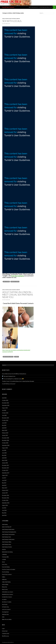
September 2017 (6, 473)
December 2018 (6, 438)
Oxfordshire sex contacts (8, 592)
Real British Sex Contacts (8, 594)
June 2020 (4, 415)
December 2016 (6, 495)
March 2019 (5, 430)
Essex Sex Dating (6, 567)
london (17, 357)
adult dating (6, 282)
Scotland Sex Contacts (7, 597)
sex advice (4, 599)
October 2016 (5, 500)
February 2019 (5, 433)
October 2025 (5, 400)
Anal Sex (4, 549)
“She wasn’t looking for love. (9, 376)
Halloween (4, 579)
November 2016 (6, 498)
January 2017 (5, 493)
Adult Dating (6, 19)
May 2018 (4, 455)
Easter (3, 562)
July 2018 (4, 450)
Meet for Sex (5, 589)
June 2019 (4, 423)
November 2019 (6, 418)
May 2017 (4, 483)
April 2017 (4, 485)
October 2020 (5, 413)
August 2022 (5, 408)
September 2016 (6, 503)
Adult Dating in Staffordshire (8, 539)
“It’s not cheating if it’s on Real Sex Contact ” (13, 379)
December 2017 (6, 465)
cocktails (4, 559)
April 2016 (4, 515)
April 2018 (4, 458)
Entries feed (5, 631)
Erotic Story (5, 564)
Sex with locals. (12, 21)
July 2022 (4, 410)
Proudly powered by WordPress (8, 642)
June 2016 (4, 510)
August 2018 (5, 448)
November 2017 (6, 468)
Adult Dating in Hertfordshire (8, 534)
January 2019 (5, 435)
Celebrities (4, 554)
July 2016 (4, 508)
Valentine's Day (5, 614)
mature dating (5, 584)
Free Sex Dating (5, 572)
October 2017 (5, 470)
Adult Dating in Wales (7, 542)
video (3, 617)
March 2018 (5, 460)
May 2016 (4, 513)
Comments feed (6, 633)
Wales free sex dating (7, 619)
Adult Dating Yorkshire (7, 547)
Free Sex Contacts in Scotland (9, 569)
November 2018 (6, 440)
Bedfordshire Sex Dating (7, 552)
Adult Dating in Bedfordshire (8, 529)
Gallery (4, 577)
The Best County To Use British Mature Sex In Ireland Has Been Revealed (18, 381)
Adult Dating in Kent (7, 537)
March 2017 (5, 488)
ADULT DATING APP (7, 527)
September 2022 (6, 405)
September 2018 (6, 445)
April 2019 (4, 428)
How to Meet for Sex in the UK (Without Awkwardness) (14, 374)
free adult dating (15, 282)
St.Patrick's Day (5, 607)
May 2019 (4, 425)
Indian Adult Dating (6, 582)
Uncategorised (5, 612)
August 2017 (5, 475)
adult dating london (8, 357)
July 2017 (4, 478)
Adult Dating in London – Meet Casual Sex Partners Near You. (18, 295)
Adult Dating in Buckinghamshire (9, 532)
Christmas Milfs (5, 557)
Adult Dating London (14, 19)
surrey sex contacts (6, 609)
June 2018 (4, 453)
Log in (3, 628)
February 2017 (5, 490)
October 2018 (5, 443)
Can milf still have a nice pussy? (9, 384)
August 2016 (5, 505)
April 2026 (4, 398)
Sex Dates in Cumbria (7, 602)
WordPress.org (5, 636)
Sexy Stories (5, 604)
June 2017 (4, 480)
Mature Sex (5, 587)
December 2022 (6, 403)
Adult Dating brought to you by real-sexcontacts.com (40, 7)
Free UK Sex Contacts (8, 7)
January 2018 (5, 463)
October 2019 (5, 420)
